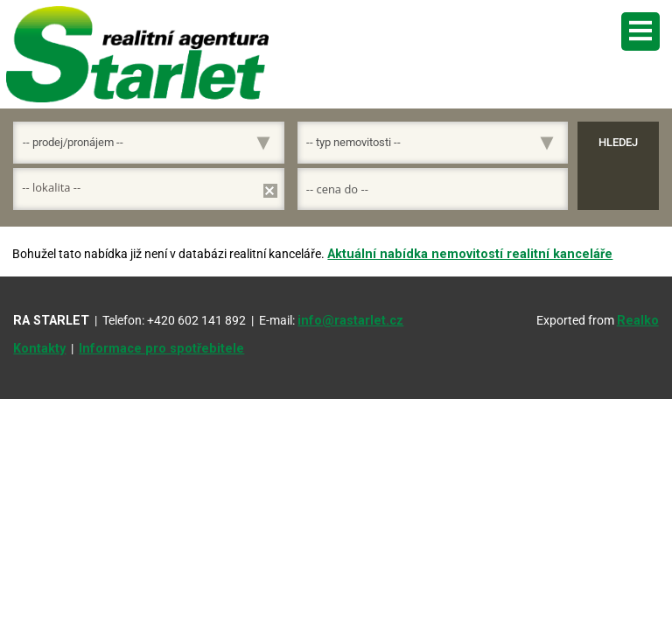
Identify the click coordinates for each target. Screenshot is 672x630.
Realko (638, 321)
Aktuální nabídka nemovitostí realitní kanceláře (470, 254)
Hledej (618, 142)
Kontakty (39, 349)
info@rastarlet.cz (350, 321)
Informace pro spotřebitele (161, 349)
